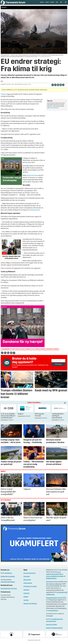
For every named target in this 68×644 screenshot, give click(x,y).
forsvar (28, 351)
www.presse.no (53, 612)
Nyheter (42, 3)
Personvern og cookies (30, 588)
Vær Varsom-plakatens (54, 586)
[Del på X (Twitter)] (55, 87)
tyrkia (37, 351)
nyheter (43, 351)
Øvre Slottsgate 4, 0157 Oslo (9, 590)
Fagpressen (50, 618)
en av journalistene (54, 110)
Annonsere (27, 578)
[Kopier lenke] (63, 87)
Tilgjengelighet (28, 585)
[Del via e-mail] (61, 87)
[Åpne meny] (66, 3)
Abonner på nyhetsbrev (30, 606)
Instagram (26, 595)
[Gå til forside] (13, 3)
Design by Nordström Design (54, 630)
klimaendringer (6, 351)
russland (49, 351)
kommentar (36, 212)
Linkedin (26, 599)
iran (23, 351)
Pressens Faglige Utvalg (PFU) (56, 600)
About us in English (52, 627)
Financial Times (32, 177)
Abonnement (27, 582)
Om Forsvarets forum (30, 575)
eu (33, 351)
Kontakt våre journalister (8, 578)
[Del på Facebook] (53, 87)
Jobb (57, 3)
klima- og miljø (16, 351)
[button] (65, 405)
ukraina (56, 351)
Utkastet (4, 96)
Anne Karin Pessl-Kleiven (8, 584)
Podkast (52, 3)
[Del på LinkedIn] (58, 87)
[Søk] (61, 3)
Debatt (47, 3)
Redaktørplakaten (51, 580)
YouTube (26, 602)
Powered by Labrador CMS (34, 642)
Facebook (26, 592)
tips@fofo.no (50, 108)
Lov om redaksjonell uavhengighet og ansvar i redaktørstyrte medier (55, 576)
